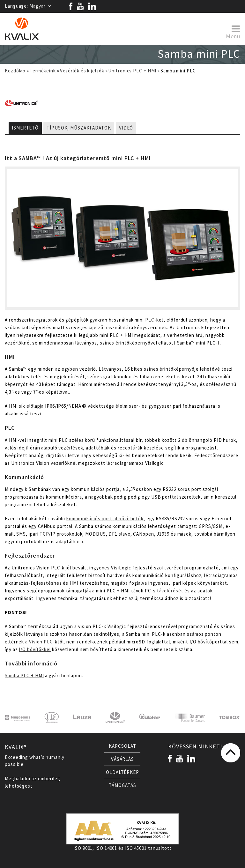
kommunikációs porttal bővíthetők (105, 519)
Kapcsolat (122, 746)
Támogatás (122, 785)
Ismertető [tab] (25, 128)
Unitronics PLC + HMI (132, 71)
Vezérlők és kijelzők (82, 71)
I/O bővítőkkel (35, 649)
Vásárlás (122, 759)
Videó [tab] (126, 128)
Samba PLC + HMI (24, 676)
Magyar (40, 6)
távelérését (170, 591)
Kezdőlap (15, 71)
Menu (233, 32)
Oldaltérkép (122, 772)
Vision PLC (41, 642)
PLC (150, 320)
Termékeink (43, 71)
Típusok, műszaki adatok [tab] (79, 128)
